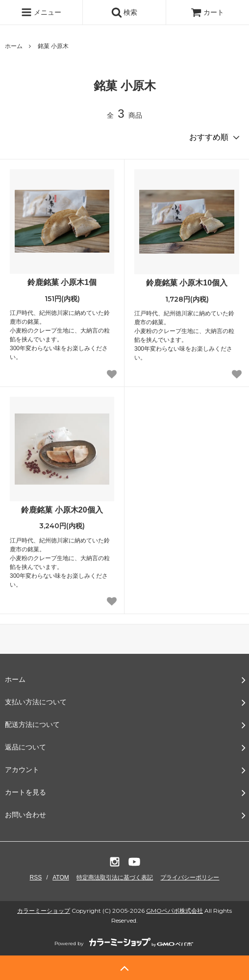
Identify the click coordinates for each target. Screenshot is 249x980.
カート (207, 12)
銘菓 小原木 (53, 46)
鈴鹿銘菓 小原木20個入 (62, 510)
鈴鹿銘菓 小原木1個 (62, 282)
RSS (36, 877)
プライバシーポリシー (190, 877)
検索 (124, 12)
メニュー (41, 12)
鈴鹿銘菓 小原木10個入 (187, 283)
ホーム (14, 46)
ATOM (61, 877)
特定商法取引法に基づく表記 (115, 877)
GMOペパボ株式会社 (174, 911)
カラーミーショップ (44, 911)
